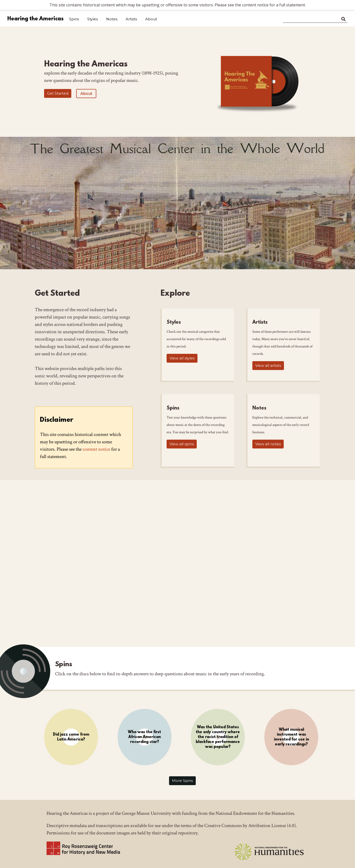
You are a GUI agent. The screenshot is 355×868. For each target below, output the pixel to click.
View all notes (268, 444)
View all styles (182, 358)
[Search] (311, 18)
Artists (131, 19)
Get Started (58, 93)
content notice (96, 449)
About (151, 19)
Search (343, 18)
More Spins (182, 781)
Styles (92, 19)
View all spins (182, 444)
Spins (74, 19)
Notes (112, 19)
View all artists (268, 365)
